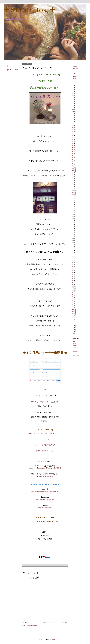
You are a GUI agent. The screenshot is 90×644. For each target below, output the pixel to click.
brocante (75, 351)
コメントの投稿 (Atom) (31, 625)
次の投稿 (25, 623)
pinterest (75, 69)
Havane (75, 349)
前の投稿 (65, 623)
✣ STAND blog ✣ (29, 10)
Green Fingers (77, 355)
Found (75, 347)
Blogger (54, 639)
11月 (73, 94)
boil (74, 341)
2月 (73, 90)
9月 (73, 133)
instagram (76, 78)
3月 (73, 88)
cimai (74, 343)
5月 (73, 102)
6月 (73, 99)
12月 (73, 109)
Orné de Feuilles (77, 357)
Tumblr (75, 67)
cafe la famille (77, 353)
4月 (73, 86)
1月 (73, 92)
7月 (73, 115)
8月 (73, 98)
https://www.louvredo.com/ (45, 476)
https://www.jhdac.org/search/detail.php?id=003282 (45, 468)
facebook (75, 76)
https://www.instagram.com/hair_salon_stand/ (45, 499)
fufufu (75, 345)
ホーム (45, 623)
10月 (73, 96)
